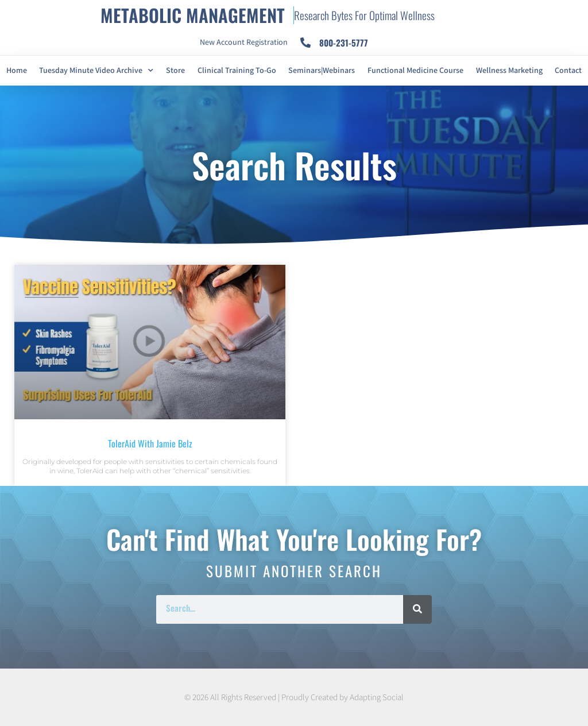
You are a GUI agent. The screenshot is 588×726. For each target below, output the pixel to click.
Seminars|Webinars (322, 71)
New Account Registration (244, 43)
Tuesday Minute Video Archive (96, 71)
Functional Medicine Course (415, 71)
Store (175, 71)
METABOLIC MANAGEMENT (193, 15)
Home (17, 71)
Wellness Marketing (509, 71)
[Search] (417, 609)
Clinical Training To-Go (237, 71)
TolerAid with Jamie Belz (150, 443)
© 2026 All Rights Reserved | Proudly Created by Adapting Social (294, 698)
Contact (568, 71)
